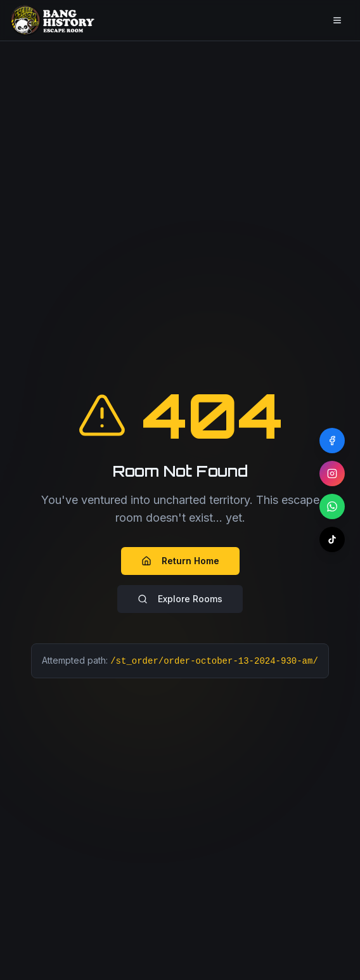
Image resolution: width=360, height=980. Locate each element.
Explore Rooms (180, 599)
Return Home (180, 561)
